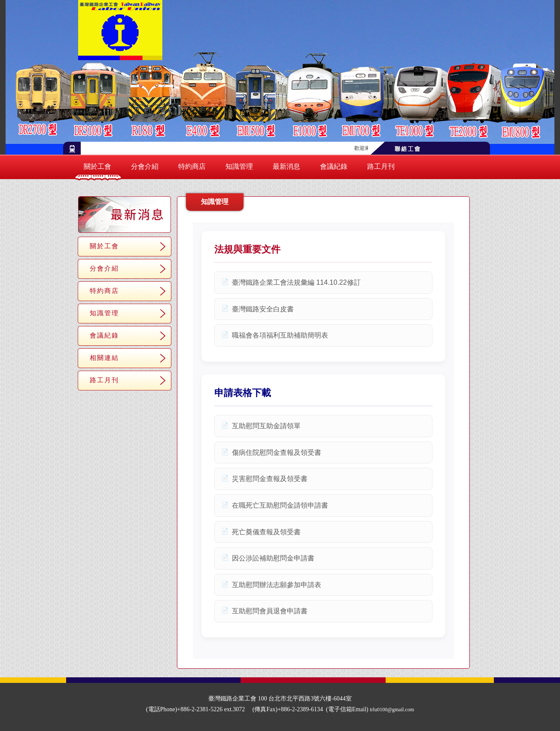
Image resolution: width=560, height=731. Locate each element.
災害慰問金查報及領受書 (270, 479)
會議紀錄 (334, 166)
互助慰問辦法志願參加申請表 (277, 585)
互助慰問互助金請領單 (266, 426)
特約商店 (192, 166)
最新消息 (286, 166)
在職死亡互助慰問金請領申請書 (280, 505)
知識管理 (239, 166)
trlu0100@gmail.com (392, 710)
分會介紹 (145, 166)
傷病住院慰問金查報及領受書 (277, 452)
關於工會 (97, 166)
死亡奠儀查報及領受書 (266, 532)
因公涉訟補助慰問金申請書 (273, 558)
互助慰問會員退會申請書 (270, 611)
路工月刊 (381, 166)
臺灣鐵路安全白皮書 (263, 309)
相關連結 (104, 358)
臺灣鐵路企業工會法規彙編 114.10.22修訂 (296, 282)
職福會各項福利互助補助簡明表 (280, 335)
